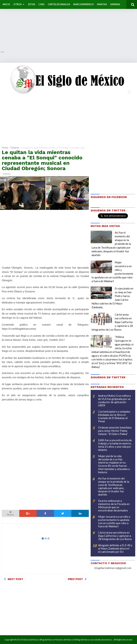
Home (5, 148)
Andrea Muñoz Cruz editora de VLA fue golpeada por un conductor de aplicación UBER (114, 400)
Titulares (15, 148)
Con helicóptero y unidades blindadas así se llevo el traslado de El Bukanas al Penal (114, 416)
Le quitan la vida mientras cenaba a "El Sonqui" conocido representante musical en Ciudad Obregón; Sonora (42, 160)
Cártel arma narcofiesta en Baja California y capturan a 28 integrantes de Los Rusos (115, 536)
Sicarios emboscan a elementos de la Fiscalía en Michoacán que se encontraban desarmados (114, 506)
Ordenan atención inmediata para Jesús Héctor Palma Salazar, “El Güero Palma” (115, 431)
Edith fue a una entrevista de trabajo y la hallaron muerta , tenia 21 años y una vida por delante (115, 445)
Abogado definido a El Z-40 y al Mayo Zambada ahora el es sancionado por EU (115, 548)
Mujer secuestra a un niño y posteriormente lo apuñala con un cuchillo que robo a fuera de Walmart (114, 521)
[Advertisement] (68, 25)
